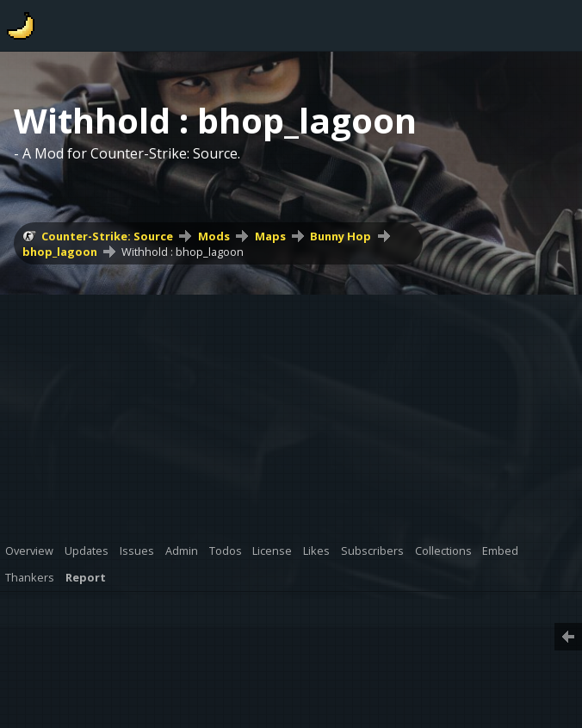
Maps (270, 236)
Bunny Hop (341, 236)
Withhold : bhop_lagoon (183, 252)
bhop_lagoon (60, 252)
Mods (214, 236)
